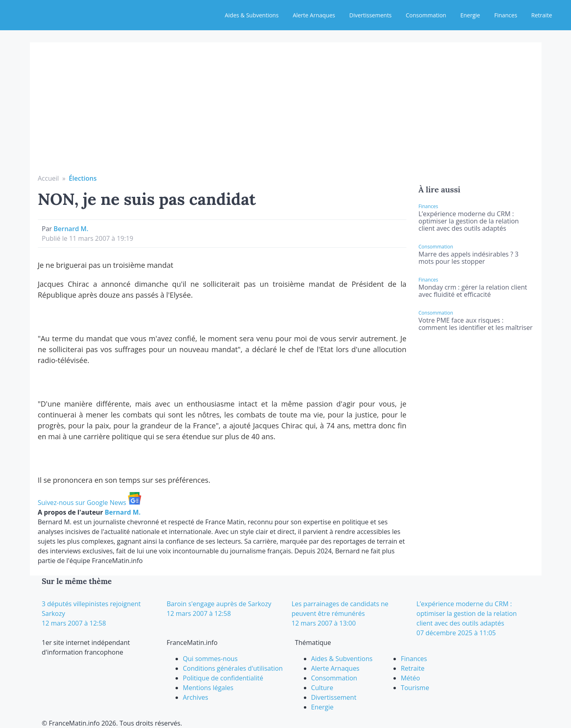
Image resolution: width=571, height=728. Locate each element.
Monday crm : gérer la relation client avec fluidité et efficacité (473, 291)
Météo (410, 678)
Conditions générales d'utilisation (233, 668)
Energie (470, 15)
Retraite (542, 15)
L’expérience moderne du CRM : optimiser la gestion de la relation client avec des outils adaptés (469, 221)
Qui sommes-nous (210, 659)
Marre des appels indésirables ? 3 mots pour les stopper (469, 258)
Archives (196, 697)
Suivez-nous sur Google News (90, 503)
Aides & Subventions (252, 15)
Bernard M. (71, 229)
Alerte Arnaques (314, 15)
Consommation (426, 15)
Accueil (48, 178)
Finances (506, 15)
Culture (322, 688)
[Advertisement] (286, 113)
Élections (83, 178)
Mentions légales (208, 688)
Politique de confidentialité (223, 678)
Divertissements (370, 15)
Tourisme (415, 688)
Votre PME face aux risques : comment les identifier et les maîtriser (476, 324)
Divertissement (334, 697)
